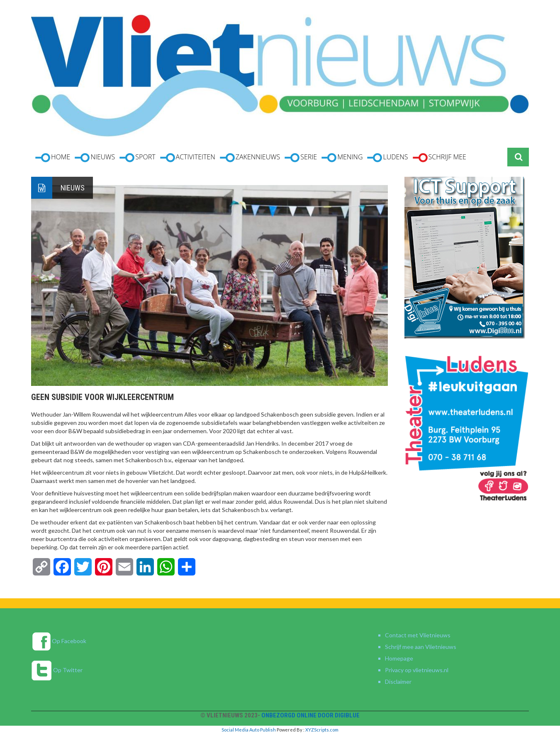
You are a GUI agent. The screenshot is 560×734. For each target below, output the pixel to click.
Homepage (399, 658)
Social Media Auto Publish (249, 730)
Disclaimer (398, 682)
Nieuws (73, 188)
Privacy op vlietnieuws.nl (417, 670)
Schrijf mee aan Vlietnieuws (421, 647)
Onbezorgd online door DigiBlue (310, 715)
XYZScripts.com (322, 730)
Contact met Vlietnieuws (418, 635)
